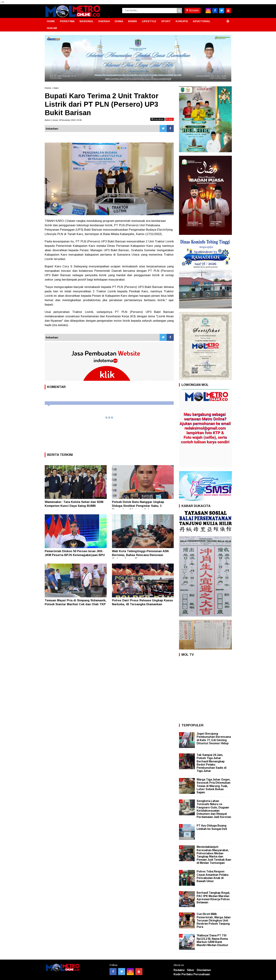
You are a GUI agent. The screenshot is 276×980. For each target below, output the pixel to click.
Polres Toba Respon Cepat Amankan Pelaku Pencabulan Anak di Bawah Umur (213, 876)
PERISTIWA (67, 21)
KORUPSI (182, 21)
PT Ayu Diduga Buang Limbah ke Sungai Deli (212, 827)
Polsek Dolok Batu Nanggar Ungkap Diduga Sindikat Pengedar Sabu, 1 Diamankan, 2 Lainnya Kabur (138, 506)
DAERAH (104, 21)
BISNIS (133, 21)
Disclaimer (204, 970)
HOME (51, 21)
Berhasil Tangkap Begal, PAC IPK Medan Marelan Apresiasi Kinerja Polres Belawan (213, 898)
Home (48, 88)
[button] (228, 20)
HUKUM (52, 28)
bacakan (157, 119)
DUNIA (119, 21)
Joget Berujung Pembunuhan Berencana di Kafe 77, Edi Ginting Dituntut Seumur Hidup (214, 738)
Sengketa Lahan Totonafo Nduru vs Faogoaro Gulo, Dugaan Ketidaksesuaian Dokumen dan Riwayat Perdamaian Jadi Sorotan (214, 809)
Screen (193, 10)
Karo (56, 88)
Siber (191, 970)
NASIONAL (87, 21)
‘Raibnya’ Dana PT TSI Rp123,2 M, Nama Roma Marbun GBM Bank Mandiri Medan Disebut (212, 940)
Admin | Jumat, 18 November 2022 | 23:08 (63, 120)
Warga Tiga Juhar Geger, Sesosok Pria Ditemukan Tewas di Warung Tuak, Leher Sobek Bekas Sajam (214, 786)
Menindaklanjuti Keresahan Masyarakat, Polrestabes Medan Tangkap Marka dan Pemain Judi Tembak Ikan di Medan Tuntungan (214, 855)
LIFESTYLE (149, 21)
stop (170, 119)
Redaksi (179, 970)
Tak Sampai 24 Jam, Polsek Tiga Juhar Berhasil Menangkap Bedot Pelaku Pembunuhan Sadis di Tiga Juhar (211, 763)
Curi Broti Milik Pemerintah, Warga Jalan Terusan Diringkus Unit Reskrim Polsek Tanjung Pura (214, 920)
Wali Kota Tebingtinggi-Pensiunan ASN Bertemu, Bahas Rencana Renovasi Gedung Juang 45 (140, 555)
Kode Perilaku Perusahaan (192, 974)
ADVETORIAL (202, 21)
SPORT (166, 21)
